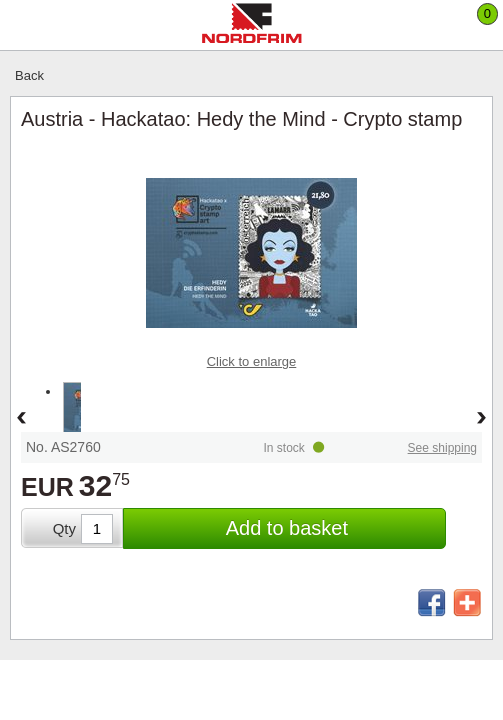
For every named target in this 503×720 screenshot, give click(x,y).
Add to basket (287, 528)
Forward (482, 419)
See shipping (442, 448)
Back (29, 75)
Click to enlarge (252, 361)
